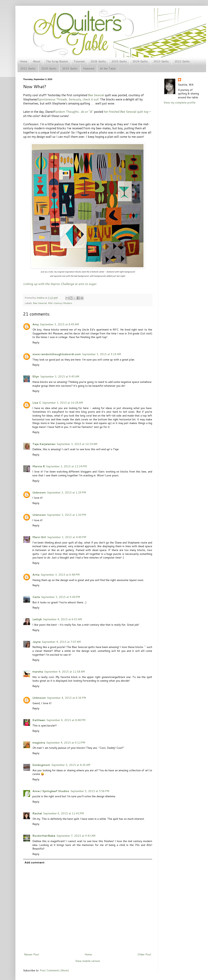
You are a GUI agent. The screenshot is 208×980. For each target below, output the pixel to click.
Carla (36, 597)
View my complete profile (180, 103)
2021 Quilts (28, 68)
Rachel (37, 813)
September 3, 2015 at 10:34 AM (77, 444)
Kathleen (39, 720)
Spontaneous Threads (52, 99)
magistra (39, 743)
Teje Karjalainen (44, 444)
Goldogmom (41, 765)
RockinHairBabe (44, 836)
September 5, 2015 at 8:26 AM (71, 765)
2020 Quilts (49, 68)
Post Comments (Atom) (54, 970)
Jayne (36, 642)
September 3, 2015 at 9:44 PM (60, 597)
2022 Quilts (182, 61)
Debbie (41, 298)
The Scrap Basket (57, 61)
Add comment (34, 862)
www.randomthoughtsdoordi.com (57, 354)
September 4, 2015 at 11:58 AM (64, 672)
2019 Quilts (70, 68)
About (37, 61)
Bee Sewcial (96, 95)
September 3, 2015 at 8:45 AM (59, 324)
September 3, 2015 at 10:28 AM (62, 403)
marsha (38, 672)
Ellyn (36, 376)
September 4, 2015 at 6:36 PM (66, 698)
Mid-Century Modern (60, 303)
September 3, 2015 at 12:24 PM (66, 466)
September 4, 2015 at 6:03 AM (62, 619)
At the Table (108, 68)
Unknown (39, 493)
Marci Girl (39, 537)
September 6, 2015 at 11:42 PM (63, 813)
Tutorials (79, 61)
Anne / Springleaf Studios (51, 791)
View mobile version (88, 961)
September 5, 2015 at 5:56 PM (90, 791)
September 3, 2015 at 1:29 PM (66, 493)
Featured (89, 68)
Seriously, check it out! (84, 99)
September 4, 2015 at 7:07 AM (61, 642)
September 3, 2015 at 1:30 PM (66, 515)
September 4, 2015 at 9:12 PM (66, 743)
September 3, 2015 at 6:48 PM (60, 575)
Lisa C (37, 403)
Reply (36, 342)
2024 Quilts (140, 61)
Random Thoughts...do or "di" (73, 112)
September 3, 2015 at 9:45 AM (60, 376)
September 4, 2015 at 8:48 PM (66, 720)
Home (24, 61)
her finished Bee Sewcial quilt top (126, 112)
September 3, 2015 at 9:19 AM (101, 354)
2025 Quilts (119, 61)
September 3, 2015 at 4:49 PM (67, 537)
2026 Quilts (98, 61)
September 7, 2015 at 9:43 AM (76, 836)
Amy (36, 324)
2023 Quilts (161, 61)
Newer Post (32, 954)
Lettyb (37, 619)
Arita (36, 575)
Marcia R (39, 466)
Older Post (144, 954)
